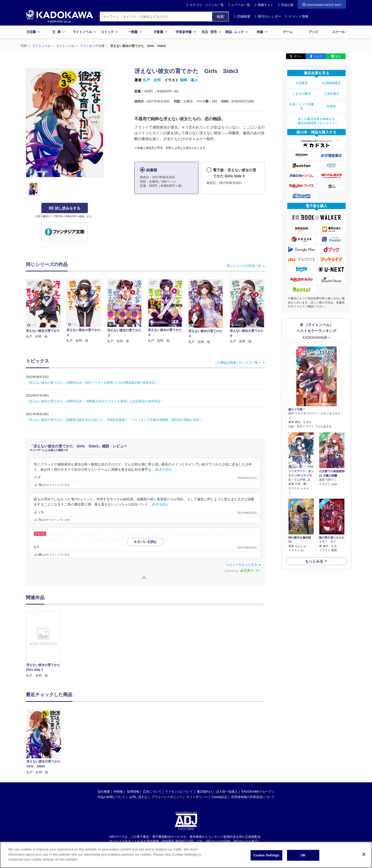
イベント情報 (297, 16)
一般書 (135, 32)
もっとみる (314, 561)
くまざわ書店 (301, 94)
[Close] (364, 854)
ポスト (298, 56)
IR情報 (118, 792)
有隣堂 (331, 106)
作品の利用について (111, 797)
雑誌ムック (237, 32)
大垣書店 (301, 83)
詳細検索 (242, 16)
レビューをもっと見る (242, 565)
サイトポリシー (197, 797)
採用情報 (133, 792)
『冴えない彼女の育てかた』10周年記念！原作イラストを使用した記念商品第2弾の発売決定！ (92, 383)
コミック (110, 32)
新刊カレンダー (268, 16)
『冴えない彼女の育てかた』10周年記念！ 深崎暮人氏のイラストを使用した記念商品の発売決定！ (95, 401)
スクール (339, 32)
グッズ (313, 32)
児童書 (161, 32)
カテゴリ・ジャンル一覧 (207, 5)
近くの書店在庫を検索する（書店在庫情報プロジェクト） (316, 121)
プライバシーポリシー (167, 797)
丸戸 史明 (152, 80)
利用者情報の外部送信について (253, 797)
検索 (220, 17)
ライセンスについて (179, 792)
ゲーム (288, 32)
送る (338, 56)
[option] (46, 645)
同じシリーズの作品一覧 (244, 266)
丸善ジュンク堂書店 (301, 106)
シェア (318, 56)
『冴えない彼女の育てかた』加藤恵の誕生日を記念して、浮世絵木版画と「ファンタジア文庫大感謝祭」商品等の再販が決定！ (114, 420)
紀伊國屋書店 (331, 83)
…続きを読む (162, 470)
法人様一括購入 (227, 792)
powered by (243, 571)
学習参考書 (186, 32)
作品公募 (287, 5)
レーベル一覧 (241, 5)
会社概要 (104, 792)
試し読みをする (65, 208)
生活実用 (211, 32)
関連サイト (266, 5)
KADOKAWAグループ (257, 792)
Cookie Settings (266, 855)
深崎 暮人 (189, 80)
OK (303, 855)
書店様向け (205, 792)
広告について (152, 792)
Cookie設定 (219, 797)
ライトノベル (84, 32)
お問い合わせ (138, 797)
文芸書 (33, 32)
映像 (262, 32)
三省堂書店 (331, 94)
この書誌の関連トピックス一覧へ (238, 363)
